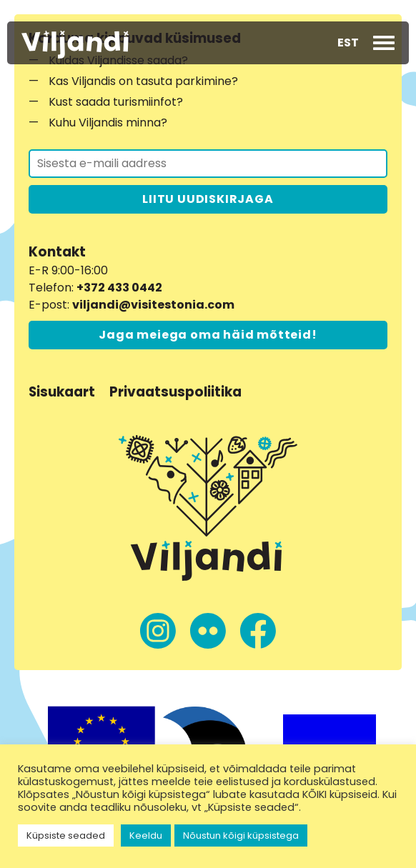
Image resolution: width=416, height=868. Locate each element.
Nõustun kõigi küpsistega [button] (241, 835)
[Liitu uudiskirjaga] (208, 164)
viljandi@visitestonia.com (153, 305)
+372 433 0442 (119, 288)
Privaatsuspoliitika (175, 392)
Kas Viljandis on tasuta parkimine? (143, 81)
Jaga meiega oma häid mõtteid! (208, 335)
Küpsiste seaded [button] (66, 835)
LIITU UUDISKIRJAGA (208, 199)
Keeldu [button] (146, 835)
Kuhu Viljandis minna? (108, 123)
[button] (348, 43)
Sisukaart (62, 392)
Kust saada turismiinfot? (116, 102)
